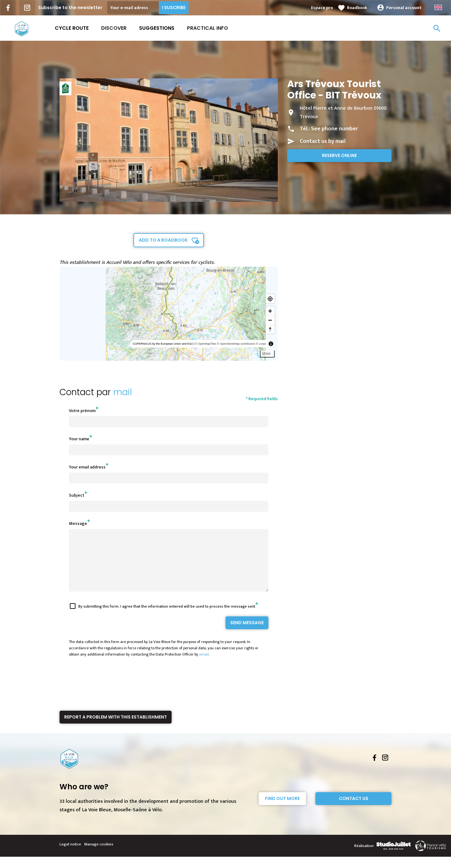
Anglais (438, 7)
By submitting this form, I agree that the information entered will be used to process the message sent (167, 618)
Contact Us (354, 810)
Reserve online (339, 155)
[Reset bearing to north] (270, 329)
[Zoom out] (270, 320)
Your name (79, 439)
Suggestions (157, 28)
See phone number (334, 129)
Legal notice (70, 855)
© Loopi (261, 344)
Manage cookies (99, 855)
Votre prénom (82, 411)
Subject (77, 495)
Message (78, 523)
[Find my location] (270, 299)
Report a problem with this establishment (116, 728)
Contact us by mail (323, 141)
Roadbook (357, 8)
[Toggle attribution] (271, 344)
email (204, 666)
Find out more (282, 810)
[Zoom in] (270, 311)
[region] (169, 314)
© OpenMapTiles (206, 344)
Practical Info (207, 28)
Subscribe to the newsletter (70, 8)
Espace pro (322, 8)
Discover (114, 28)
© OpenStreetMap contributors (236, 344)
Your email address (87, 467)
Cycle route (72, 28)
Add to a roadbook (163, 240)
